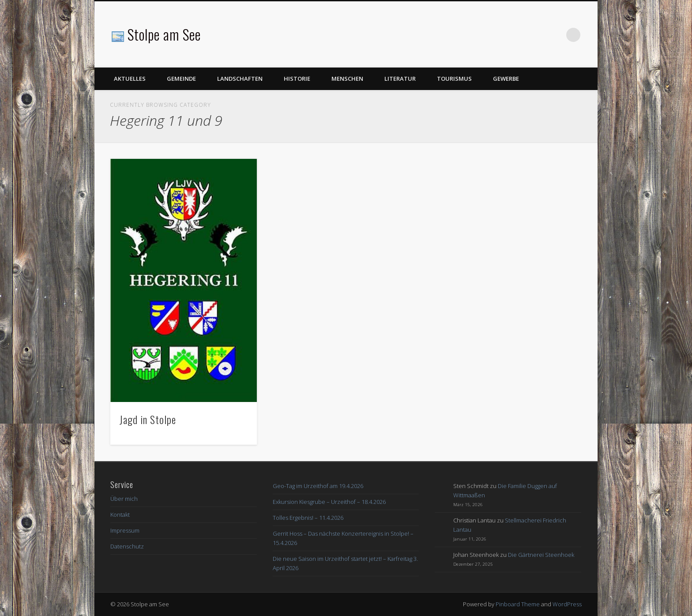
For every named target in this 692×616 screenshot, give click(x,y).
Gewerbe (506, 79)
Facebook (555, 35)
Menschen (347, 79)
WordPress (567, 604)
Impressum (125, 530)
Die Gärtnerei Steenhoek (541, 555)
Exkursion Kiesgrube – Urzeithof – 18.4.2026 (329, 502)
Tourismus (454, 79)
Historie (297, 79)
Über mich (124, 499)
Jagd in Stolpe (148, 419)
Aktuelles (130, 79)
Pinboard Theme (518, 604)
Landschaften (240, 79)
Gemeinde (181, 79)
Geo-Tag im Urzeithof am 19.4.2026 (318, 486)
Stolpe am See (164, 34)
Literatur (400, 79)
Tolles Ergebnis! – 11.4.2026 (308, 518)
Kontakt (120, 515)
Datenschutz (127, 546)
